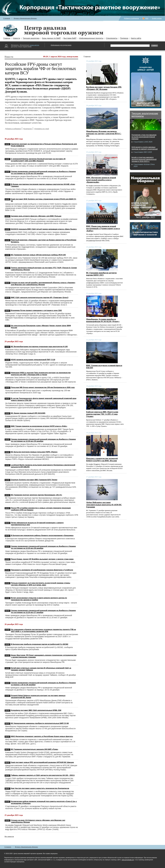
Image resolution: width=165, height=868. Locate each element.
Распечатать (28, 129)
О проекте (7, 18)
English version (157, 18)
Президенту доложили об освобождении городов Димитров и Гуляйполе (42, 570)
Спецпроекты (112, 38)
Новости (17, 38)
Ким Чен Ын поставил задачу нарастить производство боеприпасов (40, 788)
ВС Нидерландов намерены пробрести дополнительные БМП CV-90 (40, 723)
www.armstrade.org (128, 860)
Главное (7, 38)
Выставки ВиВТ (70, 38)
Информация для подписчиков (61, 45)
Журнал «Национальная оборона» (25, 18)
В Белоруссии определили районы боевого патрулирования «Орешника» (42, 535)
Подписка (124, 38)
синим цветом (34, 45)
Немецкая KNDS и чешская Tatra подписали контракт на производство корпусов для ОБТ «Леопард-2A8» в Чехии (41, 374)
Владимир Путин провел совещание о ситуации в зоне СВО (36, 310)
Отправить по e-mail (42, 129)
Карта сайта (136, 38)
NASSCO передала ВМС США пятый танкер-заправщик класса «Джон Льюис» (44, 229)
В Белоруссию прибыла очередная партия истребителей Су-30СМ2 (40, 644)
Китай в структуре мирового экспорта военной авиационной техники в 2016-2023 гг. (144, 159)
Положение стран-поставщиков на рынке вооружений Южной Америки (144, 137)
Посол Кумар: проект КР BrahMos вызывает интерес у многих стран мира (42, 559)
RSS (147, 18)
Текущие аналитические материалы (145, 115)
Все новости (9, 836)
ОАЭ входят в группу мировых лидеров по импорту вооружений (145, 148)
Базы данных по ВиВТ (51, 38)
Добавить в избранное (132, 18)
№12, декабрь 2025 (146, 217)
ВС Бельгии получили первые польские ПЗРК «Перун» (34, 452)
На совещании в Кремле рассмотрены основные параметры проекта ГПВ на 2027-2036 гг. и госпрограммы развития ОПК (43, 630)
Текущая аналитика (31, 38)
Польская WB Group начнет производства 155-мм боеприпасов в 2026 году (43, 387)
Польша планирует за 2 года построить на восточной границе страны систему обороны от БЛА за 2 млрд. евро (41, 584)
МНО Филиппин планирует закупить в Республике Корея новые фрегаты (42, 736)
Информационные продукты (91, 38)
